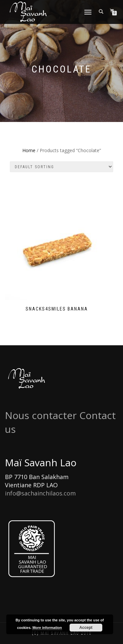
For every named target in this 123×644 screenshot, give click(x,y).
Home (29, 150)
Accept (86, 628)
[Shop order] (61, 167)
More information (47, 628)
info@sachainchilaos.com (40, 493)
